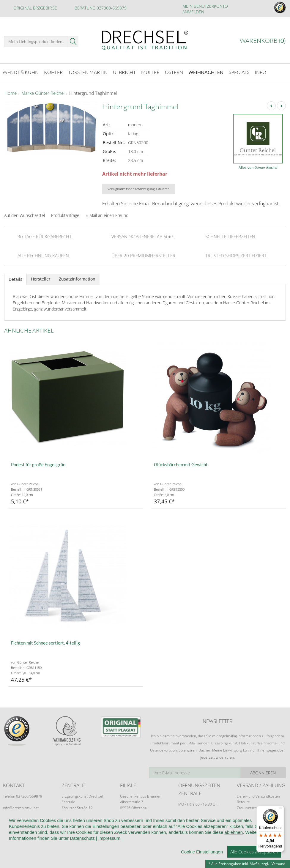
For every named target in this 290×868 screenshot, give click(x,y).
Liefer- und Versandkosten (258, 796)
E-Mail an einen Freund (107, 215)
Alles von (258, 167)
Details (15, 279)
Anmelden (193, 12)
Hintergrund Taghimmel (93, 93)
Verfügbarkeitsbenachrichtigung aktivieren (139, 189)
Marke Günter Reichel (43, 93)
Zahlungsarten (248, 808)
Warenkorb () (263, 41)
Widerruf (134, 833)
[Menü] (280, 809)
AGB (115, 833)
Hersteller (41, 279)
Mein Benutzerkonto (205, 6)
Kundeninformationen (82, 833)
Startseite (12, 833)
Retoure (243, 802)
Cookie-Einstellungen (24, 842)
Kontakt (158, 833)
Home (11, 93)
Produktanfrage (65, 215)
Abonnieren (263, 773)
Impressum (62, 842)
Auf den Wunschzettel (25, 215)
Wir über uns (41, 833)
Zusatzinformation (77, 279)
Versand (278, 864)
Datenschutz (185, 833)
